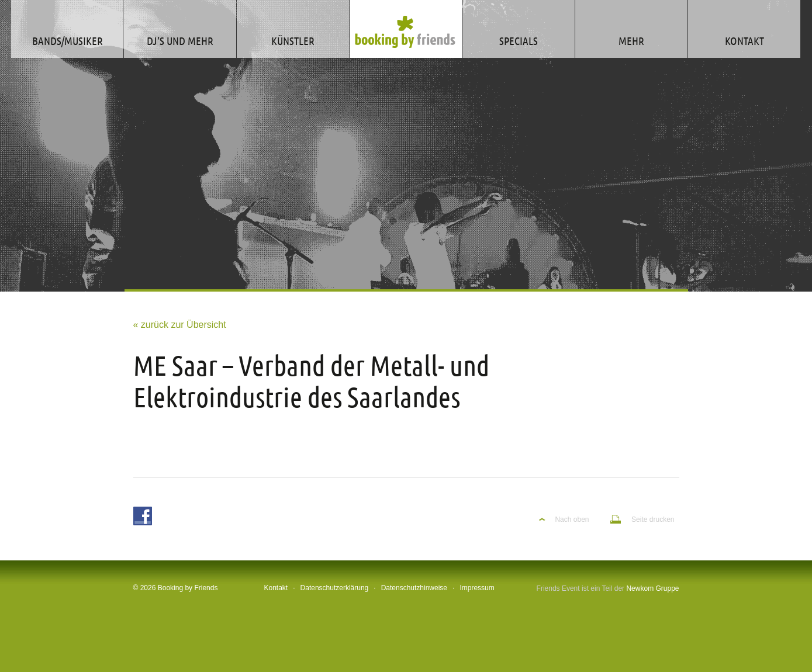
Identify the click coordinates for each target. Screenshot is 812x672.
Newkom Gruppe (652, 588)
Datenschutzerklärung (335, 588)
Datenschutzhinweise (414, 588)
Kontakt (276, 588)
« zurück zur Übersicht (180, 325)
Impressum (477, 588)
